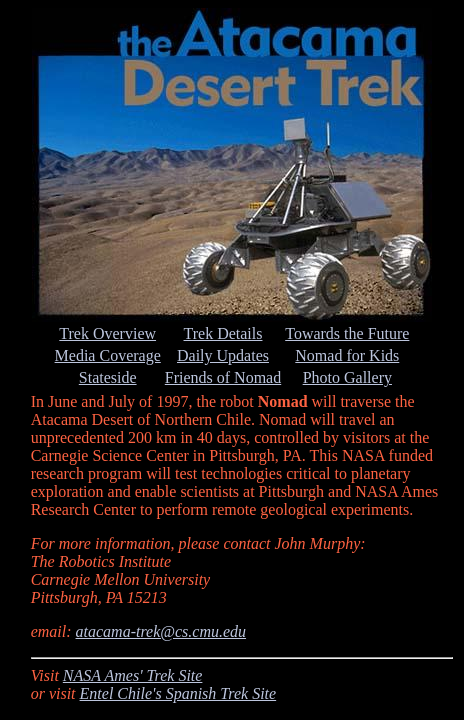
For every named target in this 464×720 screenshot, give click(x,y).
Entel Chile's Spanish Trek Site (178, 693)
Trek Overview (107, 333)
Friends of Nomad (223, 377)
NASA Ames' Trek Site (133, 675)
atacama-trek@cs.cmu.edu (161, 631)
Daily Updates (223, 355)
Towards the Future (347, 333)
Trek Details (223, 333)
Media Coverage (108, 355)
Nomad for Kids (347, 355)
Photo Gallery (347, 377)
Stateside (108, 377)
